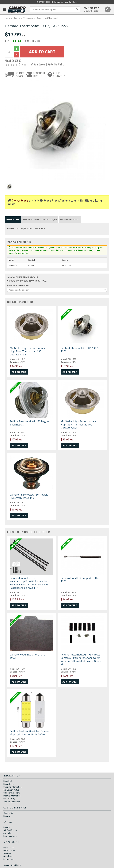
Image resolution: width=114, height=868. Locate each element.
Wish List (7, 853)
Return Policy (9, 784)
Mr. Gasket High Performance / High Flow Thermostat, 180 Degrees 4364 (27, 351)
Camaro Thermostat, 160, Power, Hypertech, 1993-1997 (29, 496)
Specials (7, 833)
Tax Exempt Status (11, 790)
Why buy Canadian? (12, 793)
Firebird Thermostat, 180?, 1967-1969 (80, 350)
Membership (9, 859)
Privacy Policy (9, 799)
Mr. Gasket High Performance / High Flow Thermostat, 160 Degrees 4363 (78, 425)
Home (7, 18)
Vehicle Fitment (31, 219)
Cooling (17, 18)
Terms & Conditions (12, 802)
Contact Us (57, 2)
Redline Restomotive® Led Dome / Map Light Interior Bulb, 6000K (30, 733)
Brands (6, 827)
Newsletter (8, 856)
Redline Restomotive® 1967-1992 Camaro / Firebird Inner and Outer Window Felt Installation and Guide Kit (81, 659)
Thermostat (28, 18)
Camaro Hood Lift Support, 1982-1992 (80, 580)
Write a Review (38, 64)
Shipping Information (12, 787)
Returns (7, 816)
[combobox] (57, 290)
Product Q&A (50, 219)
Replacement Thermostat (47, 18)
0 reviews (23, 64)
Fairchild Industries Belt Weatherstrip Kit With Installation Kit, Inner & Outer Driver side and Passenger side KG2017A (29, 583)
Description (13, 219)
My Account (9, 847)
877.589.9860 (43, 2)
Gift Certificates (10, 830)
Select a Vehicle (20, 200)
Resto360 (7, 781)
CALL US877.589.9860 (59, 74)
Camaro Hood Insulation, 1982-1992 (28, 656)
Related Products (70, 219)
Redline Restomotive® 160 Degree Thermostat (30, 423)
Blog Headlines (10, 836)
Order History (9, 850)
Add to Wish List (57, 64)
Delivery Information (12, 796)
